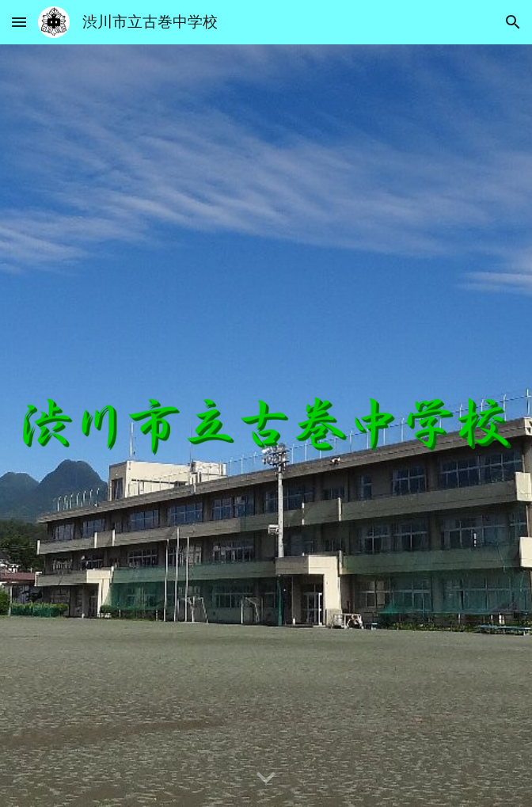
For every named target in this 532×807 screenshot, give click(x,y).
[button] (19, 22)
